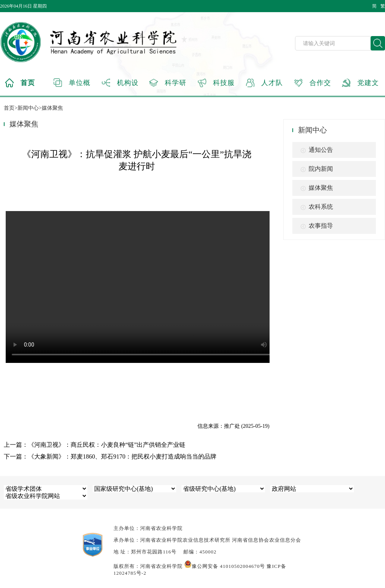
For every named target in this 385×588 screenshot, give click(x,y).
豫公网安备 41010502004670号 (225, 566)
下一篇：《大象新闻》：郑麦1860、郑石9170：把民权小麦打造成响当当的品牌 (110, 456)
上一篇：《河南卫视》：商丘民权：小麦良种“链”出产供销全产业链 (95, 445)
